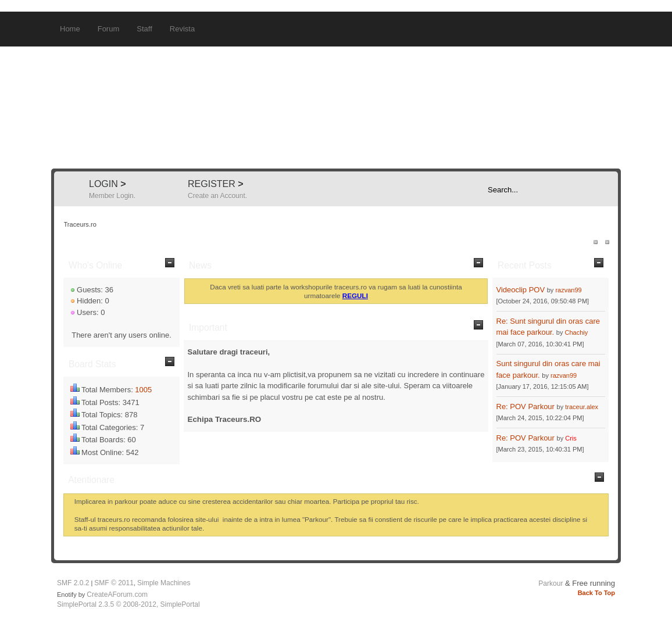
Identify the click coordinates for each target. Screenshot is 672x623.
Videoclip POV (521, 290)
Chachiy (577, 332)
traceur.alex (582, 407)
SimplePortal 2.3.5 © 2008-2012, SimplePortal (128, 604)
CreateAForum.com (117, 595)
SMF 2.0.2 (73, 583)
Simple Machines (164, 583)
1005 (143, 390)
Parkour (551, 583)
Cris (571, 438)
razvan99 (568, 290)
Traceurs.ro (336, 108)
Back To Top (596, 593)
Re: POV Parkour (526, 407)
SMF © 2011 (114, 583)
